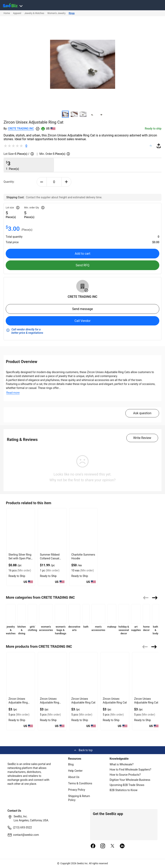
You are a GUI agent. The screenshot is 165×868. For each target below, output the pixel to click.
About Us (74, 777)
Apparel (17, 13)
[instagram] (103, 846)
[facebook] (93, 846)
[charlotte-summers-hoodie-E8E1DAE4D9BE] (83, 530)
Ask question (142, 413)
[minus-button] (42, 182)
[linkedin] (122, 846)
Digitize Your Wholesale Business (130, 780)
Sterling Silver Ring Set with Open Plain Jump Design (20, 558)
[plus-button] (67, 182)
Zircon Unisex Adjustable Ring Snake (18, 703)
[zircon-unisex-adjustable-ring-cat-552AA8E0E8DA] (83, 674)
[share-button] (159, 146)
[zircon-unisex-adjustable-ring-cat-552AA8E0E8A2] (146, 674)
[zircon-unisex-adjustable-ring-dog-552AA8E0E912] (52, 674)
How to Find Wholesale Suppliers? (130, 770)
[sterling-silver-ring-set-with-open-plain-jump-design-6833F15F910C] (21, 530)
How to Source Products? (125, 775)
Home (7, 13)
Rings (72, 13)
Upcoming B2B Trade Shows (127, 785)
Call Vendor (83, 321)
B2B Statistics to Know (124, 790)
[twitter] (113, 846)
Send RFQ (83, 265)
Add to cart (82, 254)
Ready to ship (153, 129)
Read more (13, 393)
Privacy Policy (77, 790)
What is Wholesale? (122, 764)
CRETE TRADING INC (21, 129)
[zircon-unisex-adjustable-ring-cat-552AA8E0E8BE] (115, 674)
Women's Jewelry (56, 13)
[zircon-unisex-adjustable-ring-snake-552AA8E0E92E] (21, 674)
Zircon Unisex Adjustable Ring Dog (49, 703)
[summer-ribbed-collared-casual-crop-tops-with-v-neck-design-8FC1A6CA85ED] (52, 530)
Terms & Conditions (80, 783)
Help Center (75, 771)
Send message (82, 309)
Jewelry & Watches (34, 13)
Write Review (142, 438)
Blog (71, 764)
